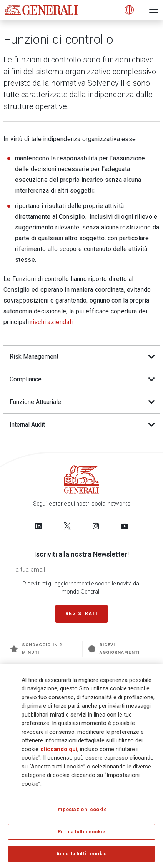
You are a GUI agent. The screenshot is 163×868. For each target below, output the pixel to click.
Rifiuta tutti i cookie (81, 832)
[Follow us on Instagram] (96, 526)
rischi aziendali (52, 322)
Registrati (81, 614)
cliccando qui (59, 749)
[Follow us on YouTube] (125, 526)
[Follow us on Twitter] (67, 526)
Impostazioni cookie (81, 810)
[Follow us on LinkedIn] (38, 526)
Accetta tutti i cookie (81, 854)
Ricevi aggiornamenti (114, 649)
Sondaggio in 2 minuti (36, 649)
